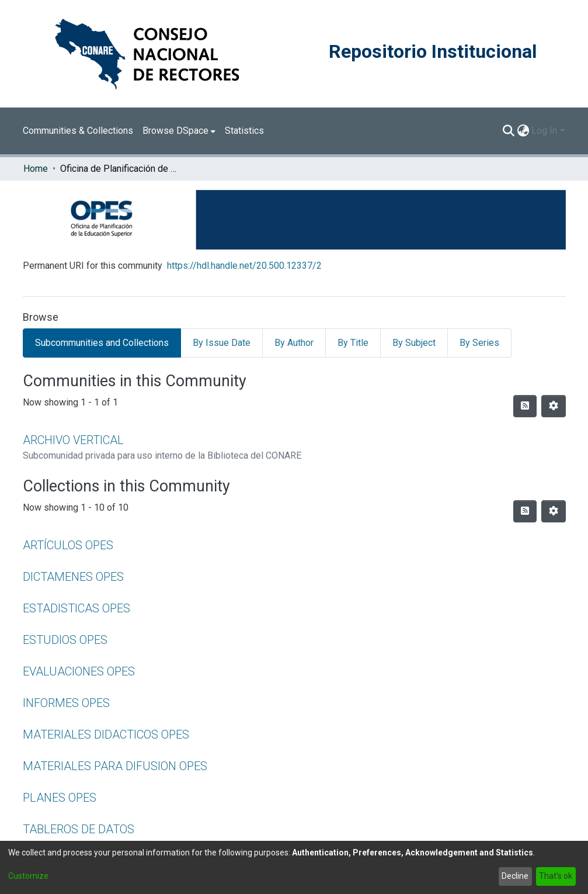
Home (36, 169)
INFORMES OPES (66, 703)
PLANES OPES (60, 798)
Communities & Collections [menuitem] (78, 131)
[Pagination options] (554, 406)
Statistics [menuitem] (244, 131)
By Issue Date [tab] (222, 343)
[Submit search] (508, 131)
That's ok (556, 876)
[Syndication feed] (525, 406)
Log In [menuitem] (544, 131)
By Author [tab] (294, 343)
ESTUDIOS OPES (65, 640)
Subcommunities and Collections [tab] (102, 343)
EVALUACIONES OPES (79, 671)
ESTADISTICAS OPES (76, 608)
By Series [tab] (479, 343)
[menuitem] (179, 131)
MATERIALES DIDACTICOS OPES (106, 734)
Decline (515, 876)
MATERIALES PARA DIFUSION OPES (115, 766)
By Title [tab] (353, 343)
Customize (28, 876)
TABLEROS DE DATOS (79, 829)
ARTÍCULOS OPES (68, 545)
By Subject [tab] (414, 343)
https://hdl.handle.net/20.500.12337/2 (244, 266)
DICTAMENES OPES (73, 577)
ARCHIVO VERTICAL (73, 440)
